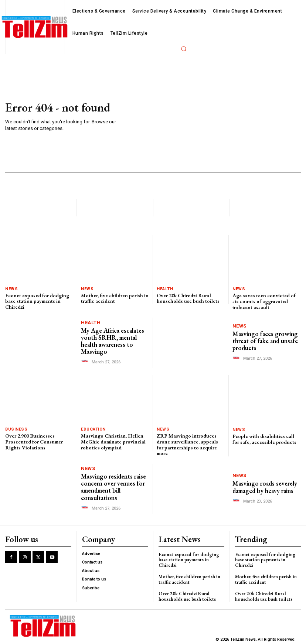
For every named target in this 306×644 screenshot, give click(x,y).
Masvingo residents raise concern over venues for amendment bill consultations (113, 486)
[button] (184, 49)
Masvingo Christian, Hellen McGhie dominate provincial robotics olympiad (113, 441)
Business (16, 429)
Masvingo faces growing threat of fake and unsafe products (265, 341)
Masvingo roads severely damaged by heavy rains (265, 487)
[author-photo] (86, 361)
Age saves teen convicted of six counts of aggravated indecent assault (264, 301)
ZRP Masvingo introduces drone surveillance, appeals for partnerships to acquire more (187, 444)
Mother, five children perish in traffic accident (115, 298)
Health (165, 289)
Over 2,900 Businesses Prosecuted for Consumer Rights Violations (34, 441)
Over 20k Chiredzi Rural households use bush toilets (188, 298)
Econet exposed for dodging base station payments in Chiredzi (37, 301)
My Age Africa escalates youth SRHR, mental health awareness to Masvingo (112, 340)
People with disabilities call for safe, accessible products (264, 439)
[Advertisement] (214, 117)
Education (93, 429)
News (11, 289)
